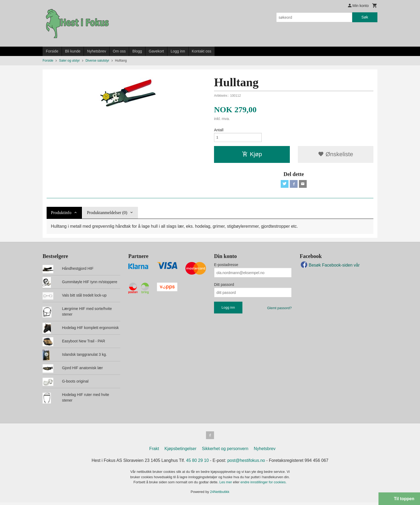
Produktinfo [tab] (61, 214)
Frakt (154, 451)
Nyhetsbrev (97, 51)
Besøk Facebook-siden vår (330, 267)
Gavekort (156, 51)
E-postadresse (226, 267)
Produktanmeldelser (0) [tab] (107, 214)
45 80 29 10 (198, 463)
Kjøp (252, 155)
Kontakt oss (202, 51)
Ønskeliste (335, 155)
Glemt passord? (279, 310)
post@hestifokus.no (246, 463)
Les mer (226, 485)
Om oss (119, 51)
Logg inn (178, 51)
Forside (52, 51)
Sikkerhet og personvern (225, 451)
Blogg (137, 51)
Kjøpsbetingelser (180, 451)
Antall (219, 130)
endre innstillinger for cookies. (264, 485)
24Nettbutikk (220, 494)
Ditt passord (224, 286)
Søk (365, 17)
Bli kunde (73, 51)
